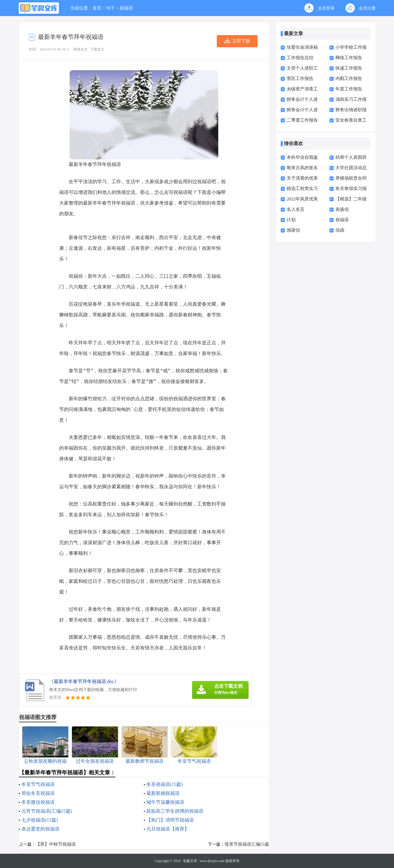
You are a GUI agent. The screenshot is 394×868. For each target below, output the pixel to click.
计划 (291, 220)
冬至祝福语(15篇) (165, 784)
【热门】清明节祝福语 (170, 820)
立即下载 (241, 41)
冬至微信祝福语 (38, 802)
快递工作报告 (349, 68)
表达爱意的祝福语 (40, 829)
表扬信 (342, 209)
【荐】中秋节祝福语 (56, 844)
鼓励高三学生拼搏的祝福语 (175, 811)
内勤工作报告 (349, 79)
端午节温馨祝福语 (165, 802)
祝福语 (126, 8)
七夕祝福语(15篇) (40, 820)
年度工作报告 (349, 89)
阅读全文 (81, 49)
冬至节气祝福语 (38, 784)
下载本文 (97, 49)
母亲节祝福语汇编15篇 (247, 844)
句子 (110, 8)
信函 (340, 230)
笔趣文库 (190, 861)
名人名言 (296, 209)
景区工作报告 (300, 79)
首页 (97, 8)
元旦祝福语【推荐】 (168, 829)
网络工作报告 (349, 58)
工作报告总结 (300, 58)
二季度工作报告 (302, 120)
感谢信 (293, 230)
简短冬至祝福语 (38, 793)
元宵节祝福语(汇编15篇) (47, 811)
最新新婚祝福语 (163, 793)
